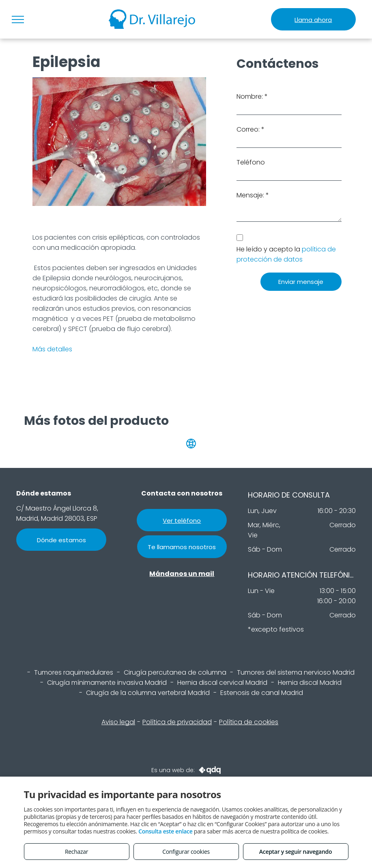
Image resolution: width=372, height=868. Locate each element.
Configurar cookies (186, 852)
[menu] (18, 19)
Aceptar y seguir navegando (296, 852)
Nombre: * (252, 96)
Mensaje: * (253, 195)
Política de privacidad (177, 722)
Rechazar (76, 852)
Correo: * (251, 129)
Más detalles (52, 349)
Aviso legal (118, 722)
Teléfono (251, 162)
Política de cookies (249, 722)
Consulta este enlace (165, 831)
